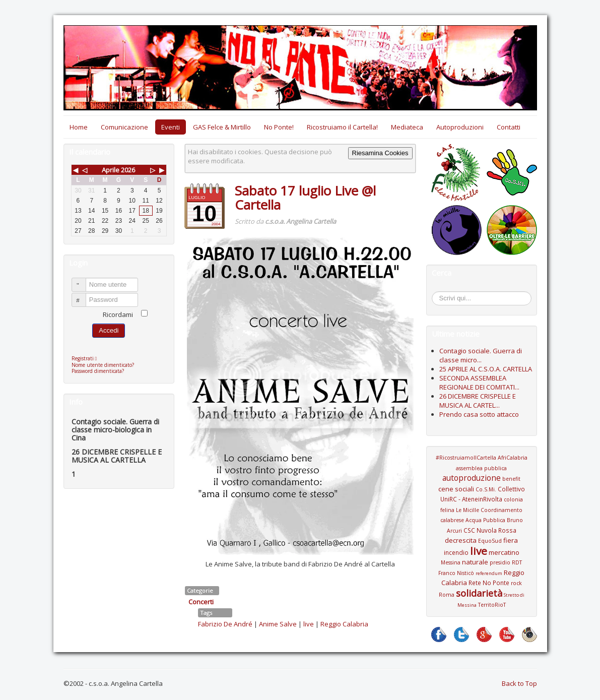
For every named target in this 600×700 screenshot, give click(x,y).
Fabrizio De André (225, 624)
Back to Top (519, 683)
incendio (456, 552)
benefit (511, 479)
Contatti (509, 127)
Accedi (109, 330)
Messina (451, 562)
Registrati (87, 358)
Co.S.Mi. (486, 489)
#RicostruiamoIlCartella (466, 458)
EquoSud (490, 541)
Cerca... (437, 293)
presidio (500, 562)
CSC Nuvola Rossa (490, 530)
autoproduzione (472, 478)
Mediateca (407, 127)
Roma (447, 595)
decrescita (461, 540)
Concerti (201, 602)
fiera (511, 540)
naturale (475, 562)
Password (83, 296)
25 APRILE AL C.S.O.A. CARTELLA (486, 369)
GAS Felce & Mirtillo (222, 127)
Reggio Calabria (344, 624)
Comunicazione (124, 127)
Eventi (171, 127)
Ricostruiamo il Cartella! (342, 127)
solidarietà (479, 593)
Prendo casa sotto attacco (479, 414)
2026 (128, 170)
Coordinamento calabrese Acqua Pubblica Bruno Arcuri (482, 520)
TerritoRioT (492, 605)
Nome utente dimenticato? (103, 365)
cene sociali (456, 489)
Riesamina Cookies (380, 153)
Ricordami (118, 314)
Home (79, 127)
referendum (489, 573)
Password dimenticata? (98, 371)
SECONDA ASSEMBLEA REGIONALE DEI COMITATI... (479, 383)
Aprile (111, 170)
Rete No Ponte (489, 583)
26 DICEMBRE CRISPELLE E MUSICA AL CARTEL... (478, 401)
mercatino (504, 552)
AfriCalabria (513, 458)
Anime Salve (278, 624)
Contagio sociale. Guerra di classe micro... (481, 355)
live (309, 624)
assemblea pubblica (481, 468)
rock (516, 583)
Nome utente (83, 280)
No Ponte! (279, 127)
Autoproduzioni (460, 127)
